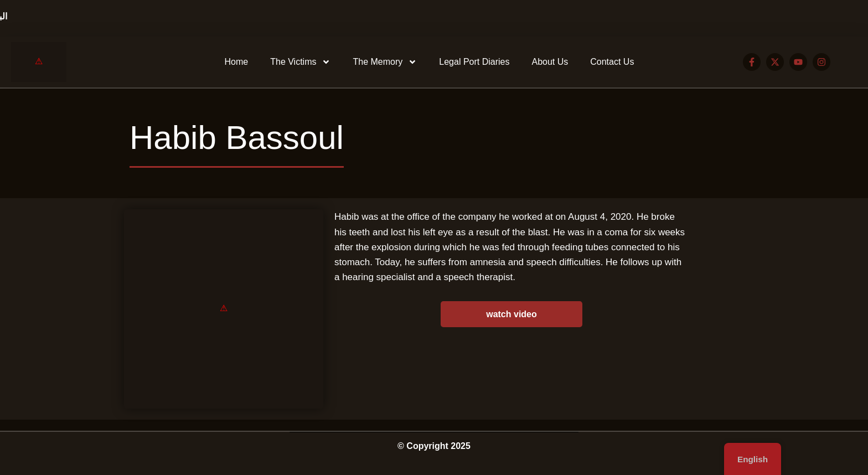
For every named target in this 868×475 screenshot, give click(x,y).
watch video (512, 314)
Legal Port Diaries (474, 62)
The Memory (385, 62)
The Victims (300, 62)
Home (237, 62)
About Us (550, 62)
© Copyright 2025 (434, 446)
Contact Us (612, 62)
